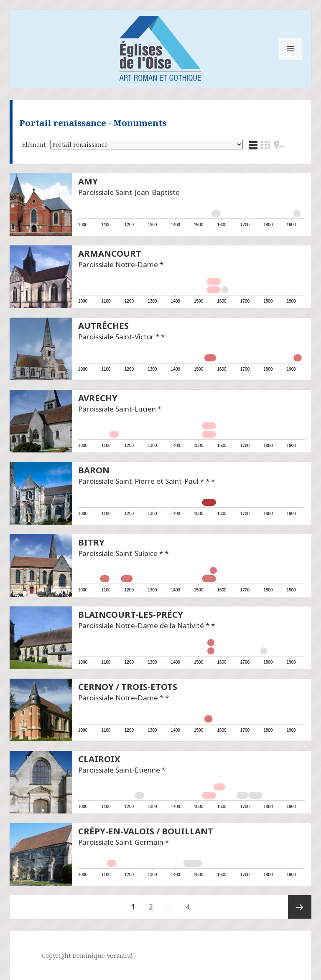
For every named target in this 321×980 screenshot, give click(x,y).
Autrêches (103, 326)
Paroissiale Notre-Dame (118, 264)
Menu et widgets (291, 60)
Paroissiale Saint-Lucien (117, 409)
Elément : (36, 145)
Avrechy (98, 398)
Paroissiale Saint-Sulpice (118, 553)
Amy (88, 181)
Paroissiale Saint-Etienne (119, 770)
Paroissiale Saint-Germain (121, 842)
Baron (94, 470)
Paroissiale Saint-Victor (116, 337)
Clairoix (99, 759)
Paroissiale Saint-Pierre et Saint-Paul (138, 481)
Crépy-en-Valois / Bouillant (146, 831)
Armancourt (110, 253)
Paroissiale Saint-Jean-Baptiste (129, 192)
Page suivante (300, 907)
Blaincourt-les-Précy (131, 614)
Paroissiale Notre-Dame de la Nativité (141, 625)
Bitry (91, 542)
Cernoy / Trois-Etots (128, 687)
